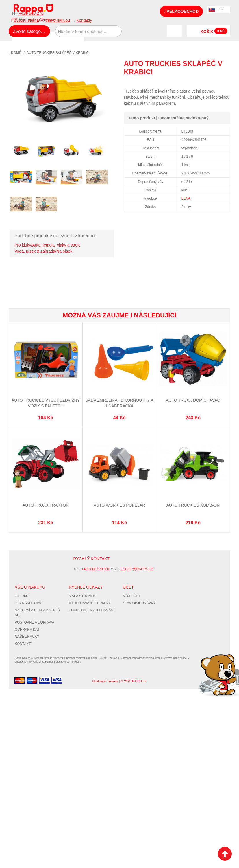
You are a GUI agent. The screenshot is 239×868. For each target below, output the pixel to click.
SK (222, 9)
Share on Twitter (225, 82)
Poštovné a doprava (35, 622)
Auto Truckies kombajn (193, 505)
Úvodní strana (26, 20)
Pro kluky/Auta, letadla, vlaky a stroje (48, 245)
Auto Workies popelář (120, 505)
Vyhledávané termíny (90, 603)
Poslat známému (201, 82)
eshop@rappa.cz (137, 569)
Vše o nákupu (58, 20)
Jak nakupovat (29, 603)
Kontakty (84, 20)
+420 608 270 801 (96, 569)
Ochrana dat (27, 630)
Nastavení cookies (105, 681)
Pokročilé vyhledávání (91, 610)
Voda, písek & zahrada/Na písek (43, 251)
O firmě (22, 596)
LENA (186, 198)
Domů (15, 53)
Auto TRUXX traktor (46, 505)
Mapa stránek (82, 596)
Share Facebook (213, 82)
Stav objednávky (139, 603)
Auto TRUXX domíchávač (193, 400)
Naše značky (27, 637)
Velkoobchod (181, 11)
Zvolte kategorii (29, 31)
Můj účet (132, 596)
